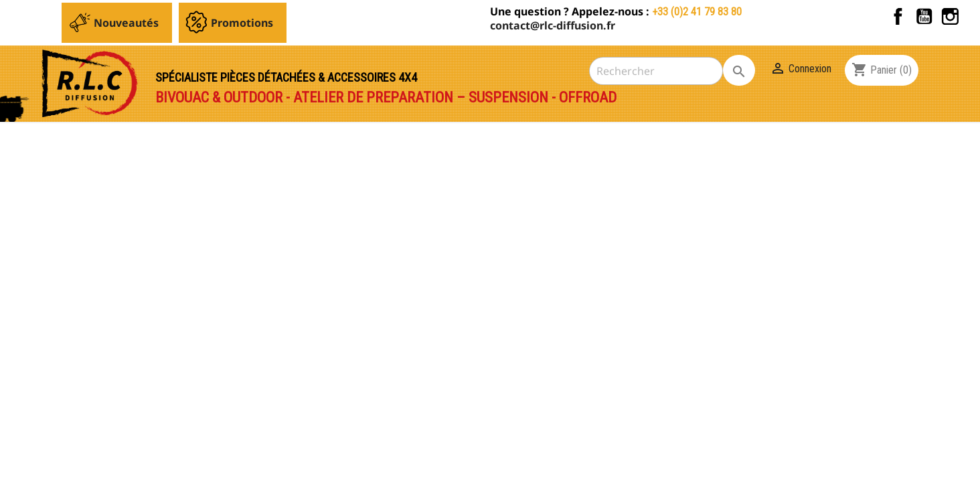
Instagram (950, 16)
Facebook (898, 16)
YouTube (924, 16)
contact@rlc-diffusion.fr (553, 25)
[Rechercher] (656, 71)
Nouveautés (126, 23)
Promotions (242, 23)
